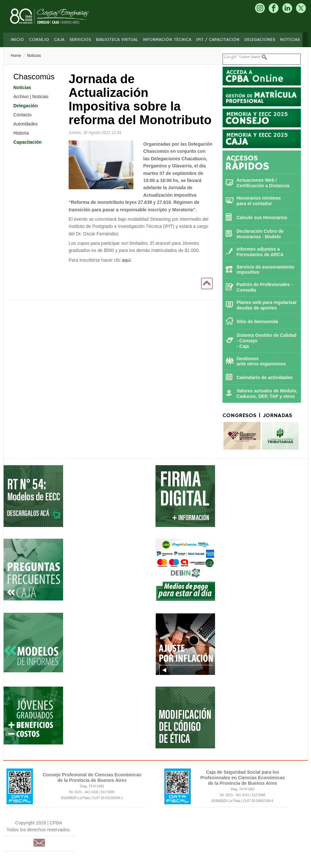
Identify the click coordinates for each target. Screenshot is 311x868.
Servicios (80, 40)
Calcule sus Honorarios (262, 217)
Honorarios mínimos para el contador (259, 201)
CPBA (56, 16)
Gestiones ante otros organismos (261, 361)
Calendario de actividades (265, 377)
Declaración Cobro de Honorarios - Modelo (260, 234)
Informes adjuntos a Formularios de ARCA (260, 252)
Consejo (39, 40)
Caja (59, 40)
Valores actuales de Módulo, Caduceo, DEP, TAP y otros (267, 394)
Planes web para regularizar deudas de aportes (267, 305)
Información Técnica (167, 40)
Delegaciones (260, 40)
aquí (126, 260)
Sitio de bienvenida (257, 322)
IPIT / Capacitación (218, 40)
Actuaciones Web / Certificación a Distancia (263, 183)
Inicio (17, 40)
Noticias (290, 40)
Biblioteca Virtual (117, 40)
